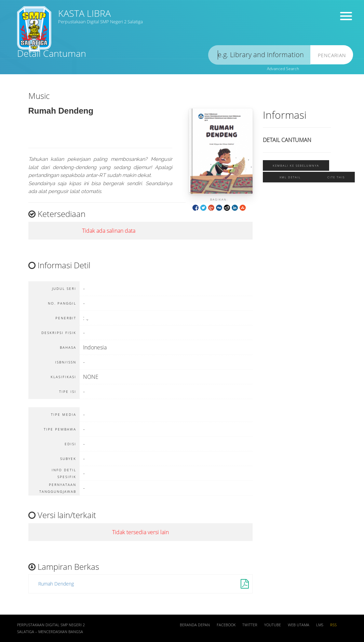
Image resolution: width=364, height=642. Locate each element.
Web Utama (299, 625)
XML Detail (290, 177)
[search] (259, 55)
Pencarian (332, 55)
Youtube (273, 625)
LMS (320, 625)
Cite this (336, 177)
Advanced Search (283, 69)
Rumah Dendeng (56, 584)
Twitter (250, 625)
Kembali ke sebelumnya (296, 165)
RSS (333, 625)
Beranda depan (195, 625)
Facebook (226, 625)
